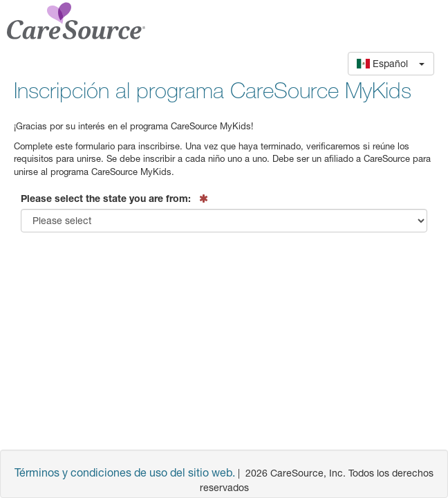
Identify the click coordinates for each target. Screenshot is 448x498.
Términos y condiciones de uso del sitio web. (125, 472)
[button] (391, 64)
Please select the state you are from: (106, 198)
